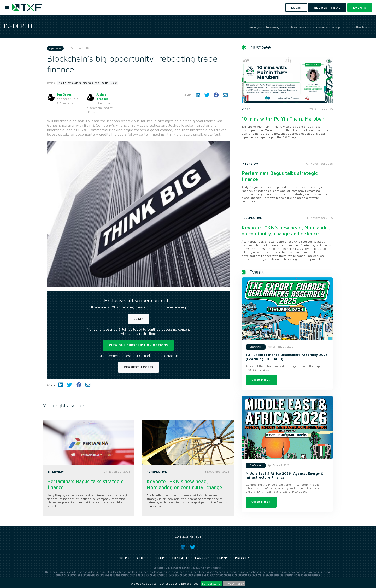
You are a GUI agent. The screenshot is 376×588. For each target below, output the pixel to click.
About (143, 558)
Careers (202, 558)
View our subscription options (138, 345)
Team (160, 558)
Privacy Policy (234, 583)
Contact (180, 558)
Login (139, 319)
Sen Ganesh (65, 94)
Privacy (242, 558)
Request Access (139, 367)
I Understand (211, 583)
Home (125, 558)
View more (261, 380)
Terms (222, 558)
